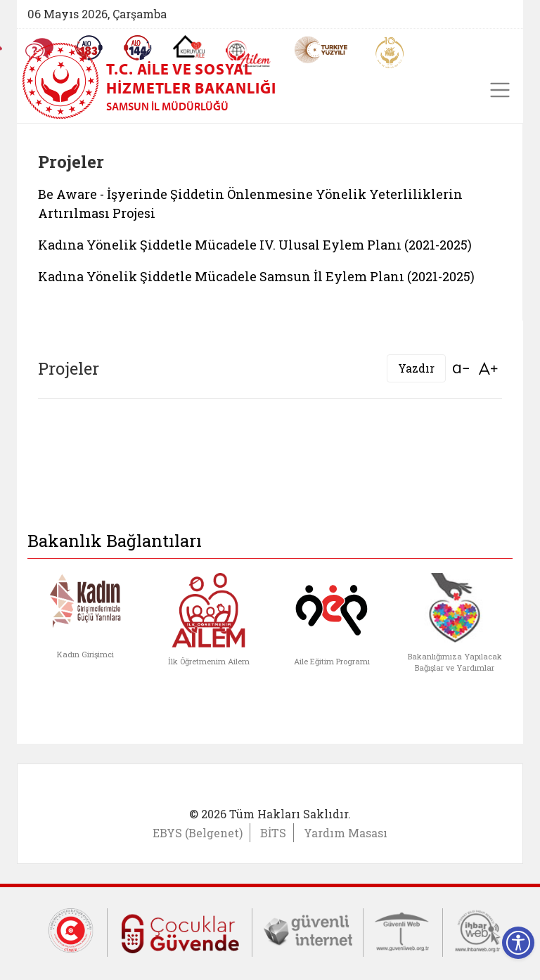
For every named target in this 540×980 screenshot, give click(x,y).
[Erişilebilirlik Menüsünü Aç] (518, 943)
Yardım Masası (346, 833)
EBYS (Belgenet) (198, 833)
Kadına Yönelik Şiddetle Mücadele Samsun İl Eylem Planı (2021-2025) (256, 276)
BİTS (273, 833)
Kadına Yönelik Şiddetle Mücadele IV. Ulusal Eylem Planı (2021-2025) (255, 245)
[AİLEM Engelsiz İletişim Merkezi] (249, 54)
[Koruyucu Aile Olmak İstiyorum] (189, 46)
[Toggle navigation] (500, 90)
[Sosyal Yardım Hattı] (138, 48)
